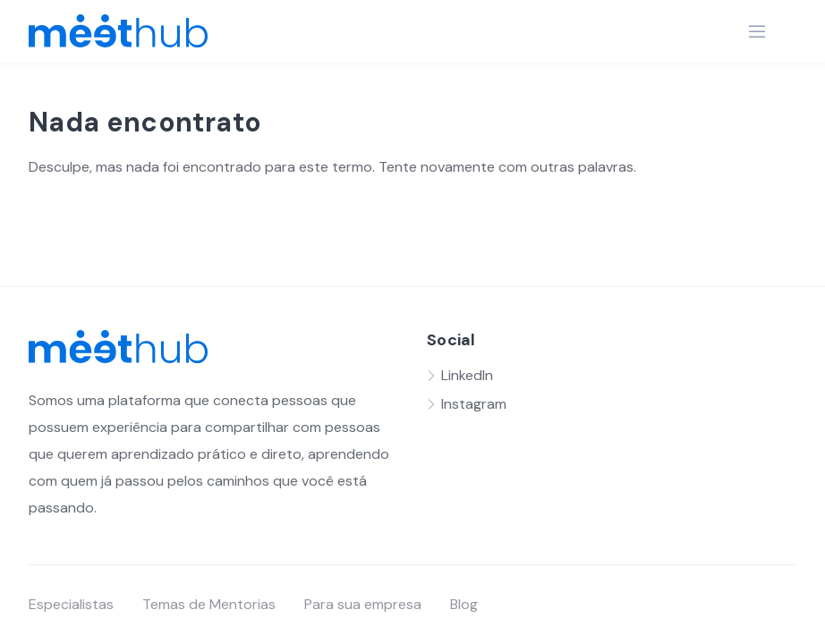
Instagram (474, 404)
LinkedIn (467, 375)
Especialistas (71, 604)
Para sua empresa (363, 604)
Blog (464, 604)
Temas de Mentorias (209, 604)
